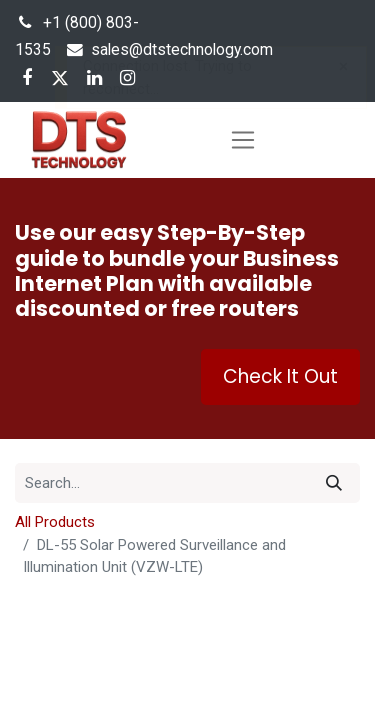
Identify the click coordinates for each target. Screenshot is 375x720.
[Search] (334, 483)
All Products (55, 522)
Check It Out (280, 376)
